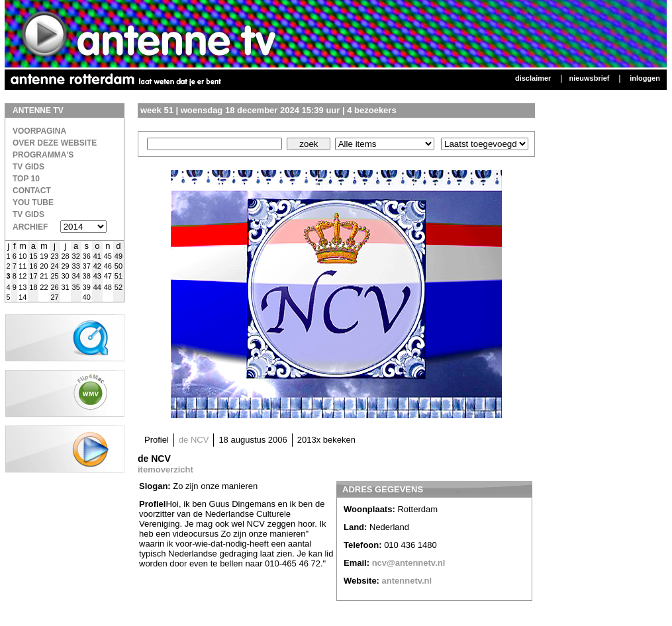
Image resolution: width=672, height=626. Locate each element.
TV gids (28, 214)
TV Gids (28, 167)
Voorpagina (39, 131)
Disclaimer (533, 78)
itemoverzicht (166, 470)
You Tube (33, 202)
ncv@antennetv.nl (409, 563)
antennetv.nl (407, 581)
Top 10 (26, 179)
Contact (32, 191)
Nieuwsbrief (589, 78)
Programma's (43, 155)
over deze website (55, 143)
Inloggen (645, 78)
